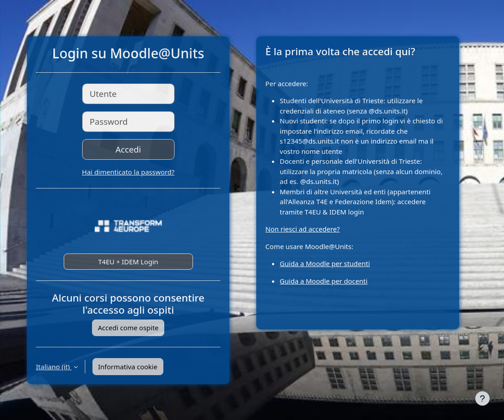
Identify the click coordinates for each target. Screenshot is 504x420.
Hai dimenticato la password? (128, 172)
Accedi (128, 149)
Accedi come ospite (128, 328)
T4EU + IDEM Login (128, 262)
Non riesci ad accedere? (302, 229)
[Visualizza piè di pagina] (482, 398)
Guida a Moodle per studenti (325, 263)
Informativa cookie (128, 367)
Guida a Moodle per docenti (323, 281)
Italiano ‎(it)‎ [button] (54, 367)
